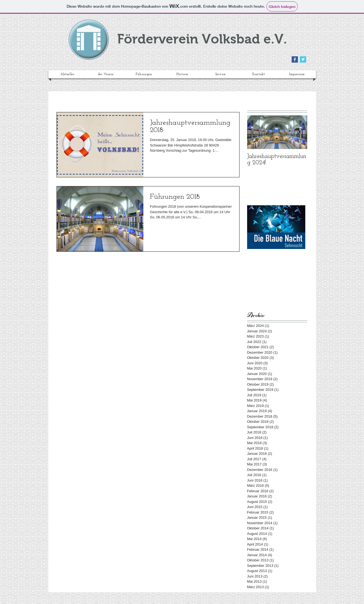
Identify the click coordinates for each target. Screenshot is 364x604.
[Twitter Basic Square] (303, 59)
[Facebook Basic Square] (295, 59)
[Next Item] (298, 132)
